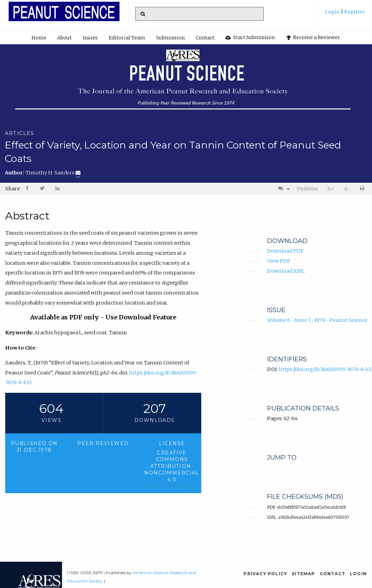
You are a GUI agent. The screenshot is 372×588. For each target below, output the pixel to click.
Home (39, 38)
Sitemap (303, 574)
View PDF (279, 261)
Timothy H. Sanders (53, 173)
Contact (205, 38)
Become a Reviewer (313, 37)
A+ (331, 189)
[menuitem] (345, 14)
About (64, 38)
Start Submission (250, 37)
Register (354, 12)
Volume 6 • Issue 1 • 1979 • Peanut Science (317, 320)
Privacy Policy (265, 574)
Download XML (286, 271)
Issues (90, 38)
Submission (170, 38)
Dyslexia (307, 189)
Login (333, 12)
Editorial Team (127, 38)
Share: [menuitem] (13, 189)
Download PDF (285, 251)
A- (347, 189)
